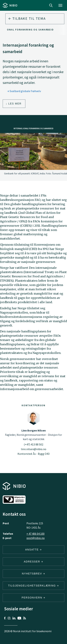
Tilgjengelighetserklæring (33, 586)
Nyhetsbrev (34, 574)
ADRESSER (33, 562)
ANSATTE (33, 550)
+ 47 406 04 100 (35, 534)
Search (51, 5)
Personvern (33, 598)
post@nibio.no (36, 538)
